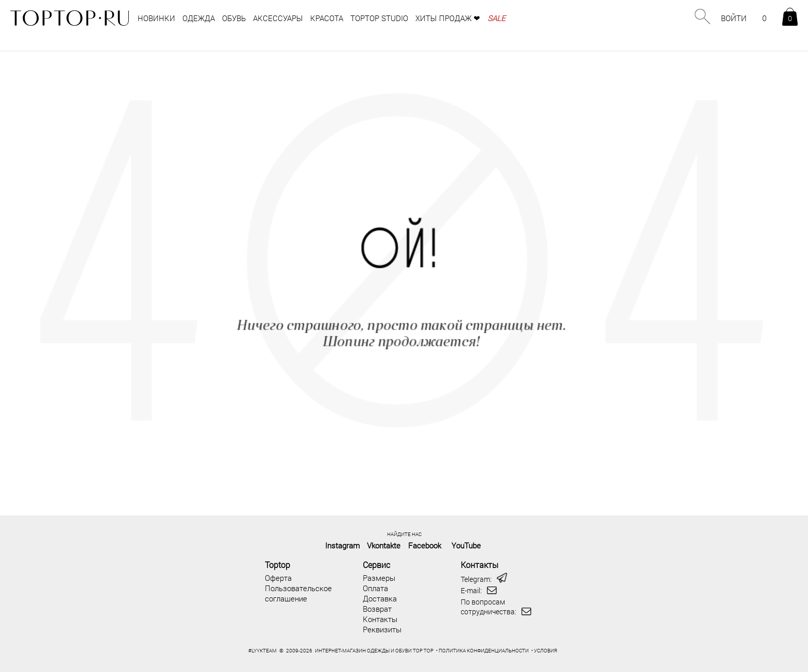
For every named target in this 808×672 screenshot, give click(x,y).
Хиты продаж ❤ (448, 18)
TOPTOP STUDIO (379, 18)
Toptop (277, 565)
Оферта (278, 578)
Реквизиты (382, 629)
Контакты (380, 619)
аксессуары (278, 18)
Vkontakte (384, 545)
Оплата (375, 588)
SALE (496, 18)
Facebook (425, 545)
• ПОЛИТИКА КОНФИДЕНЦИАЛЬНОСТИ (482, 651)
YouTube (466, 545)
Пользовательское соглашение (298, 593)
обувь (234, 18)
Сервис (376, 565)
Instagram (342, 545)
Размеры (379, 578)
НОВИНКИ (156, 18)
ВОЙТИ (734, 18)
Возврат (377, 609)
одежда (199, 18)
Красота (327, 18)
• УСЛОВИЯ (544, 651)
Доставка (380, 598)
